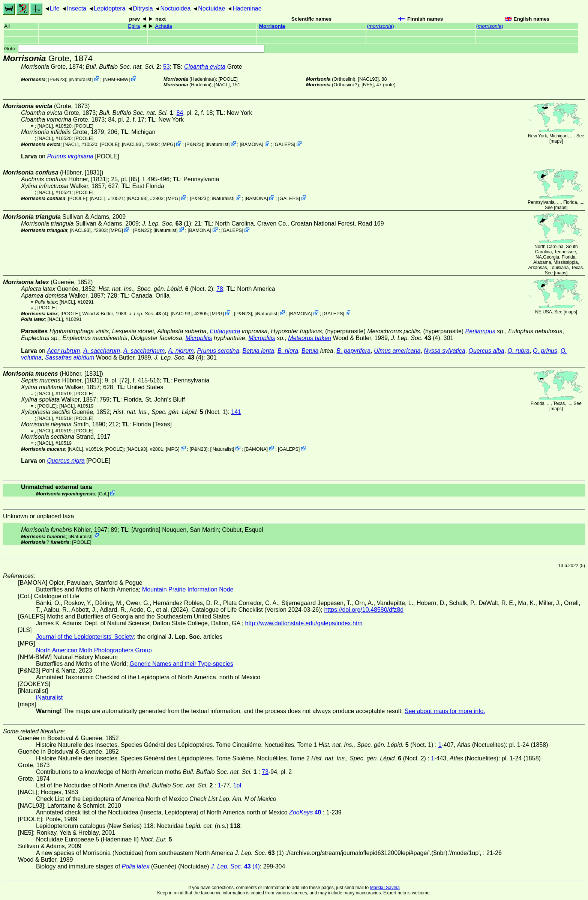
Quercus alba (486, 351)
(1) (167, 223)
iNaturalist (81, 79)
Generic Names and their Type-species (181, 664)
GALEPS (284, 144)
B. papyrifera (353, 351)
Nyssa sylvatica (444, 351)
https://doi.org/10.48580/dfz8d (364, 610)
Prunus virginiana (70, 156)
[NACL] (222, 85)
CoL (103, 494)
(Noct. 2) (156, 289)
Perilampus (480, 331)
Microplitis (199, 338)
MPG (168, 144)
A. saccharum (102, 351)
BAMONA (251, 144)
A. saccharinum (144, 351)
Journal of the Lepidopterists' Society (85, 637)
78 (220, 289)
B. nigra (288, 351)
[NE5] (367, 85)
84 (180, 113)
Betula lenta (258, 351)
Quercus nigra (66, 461)
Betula (310, 351)
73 (265, 772)
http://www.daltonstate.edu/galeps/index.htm (304, 623)
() (380, 26)
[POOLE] (228, 79)
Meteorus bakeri (310, 338)
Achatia (163, 26)
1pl (237, 785)
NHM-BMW (116, 79)
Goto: (134, 49)
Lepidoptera (110, 8)
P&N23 (57, 79)
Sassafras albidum (70, 357)
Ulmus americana (397, 351)
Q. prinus (545, 351)
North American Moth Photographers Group (94, 650)
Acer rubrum (63, 351)
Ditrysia (143, 8)
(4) (149, 314)
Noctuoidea (175, 8)
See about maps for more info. (445, 711)
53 (166, 67)
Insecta (76, 8)
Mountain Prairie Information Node (188, 589)
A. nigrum (181, 351)
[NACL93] (368, 79)
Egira (134, 26)
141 (236, 412)
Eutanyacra (225, 331)
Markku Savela (385, 888)
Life (55, 8)
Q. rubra (519, 351)
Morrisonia (272, 26)
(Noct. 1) (171, 412)
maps (556, 141)
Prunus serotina (218, 351)
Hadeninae (247, 8)
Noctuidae (211, 8)
